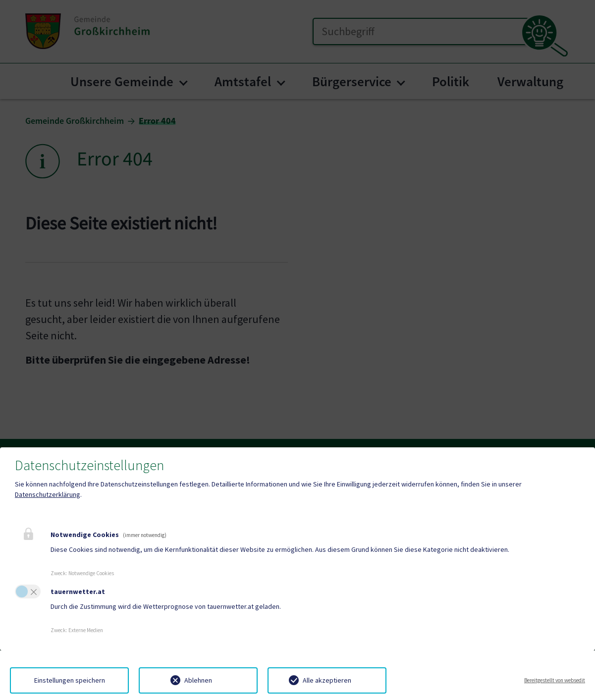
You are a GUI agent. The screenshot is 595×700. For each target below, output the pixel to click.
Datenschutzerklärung (48, 494)
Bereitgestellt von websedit (555, 680)
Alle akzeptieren (327, 680)
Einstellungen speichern (70, 680)
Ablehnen (198, 680)
